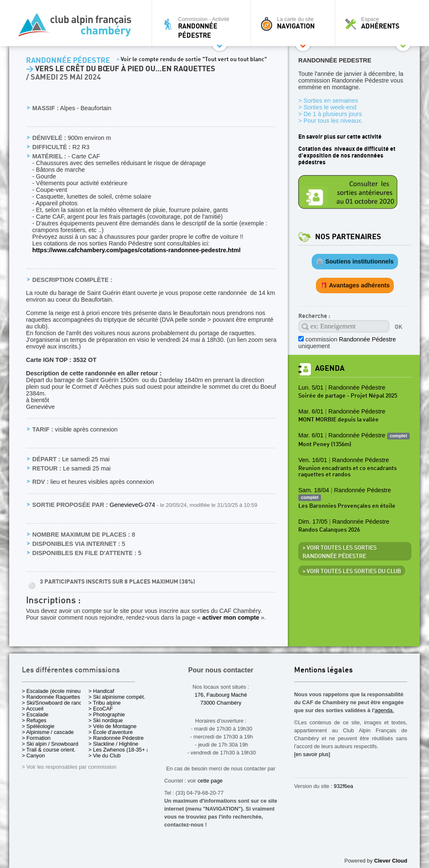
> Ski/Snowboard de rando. (54, 703)
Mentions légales (323, 670)
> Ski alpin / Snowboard (50, 744)
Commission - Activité (203, 27)
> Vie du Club (105, 756)
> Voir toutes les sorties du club (352, 571)
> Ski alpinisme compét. (117, 697)
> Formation (36, 738)
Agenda (330, 368)
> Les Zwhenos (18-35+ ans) (123, 750)
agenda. (384, 710)
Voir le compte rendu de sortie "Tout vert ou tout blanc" (192, 59)
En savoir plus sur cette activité (340, 137)
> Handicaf (101, 691)
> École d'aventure (111, 732)
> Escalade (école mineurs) (54, 691)
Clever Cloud (391, 861)
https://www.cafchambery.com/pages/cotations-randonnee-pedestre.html (136, 250)
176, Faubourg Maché (221, 695)
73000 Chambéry (221, 703)
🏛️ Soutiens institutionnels (355, 261)
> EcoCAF (101, 709)
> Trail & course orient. (49, 750)
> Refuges (34, 720)
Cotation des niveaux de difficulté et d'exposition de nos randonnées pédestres (347, 156)
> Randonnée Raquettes (51, 697)
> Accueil (33, 709)
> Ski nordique (106, 720)
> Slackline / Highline (113, 744)
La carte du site (295, 23)
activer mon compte (231, 617)
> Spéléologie (38, 726)
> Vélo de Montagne (112, 726)
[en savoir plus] (312, 754)
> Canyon (33, 756)
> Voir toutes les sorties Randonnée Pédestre (340, 552)
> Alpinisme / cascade (48, 732)
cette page (210, 781)
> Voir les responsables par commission (69, 767)
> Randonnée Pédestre (116, 738)
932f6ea (344, 786)
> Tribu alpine (105, 703)
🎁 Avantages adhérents (355, 285)
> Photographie (107, 714)
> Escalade (35, 714)
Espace (380, 23)
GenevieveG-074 (133, 505)
